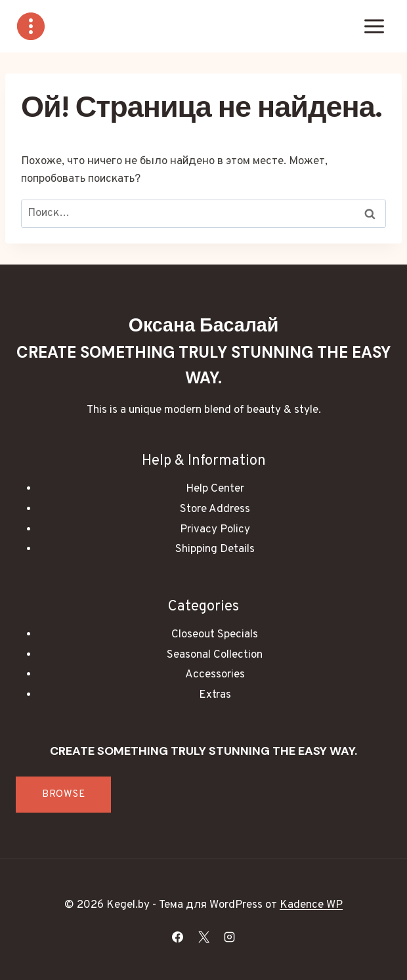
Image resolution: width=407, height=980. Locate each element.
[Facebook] (178, 937)
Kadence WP (311, 905)
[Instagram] (229, 937)
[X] (203, 937)
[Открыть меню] (374, 26)
